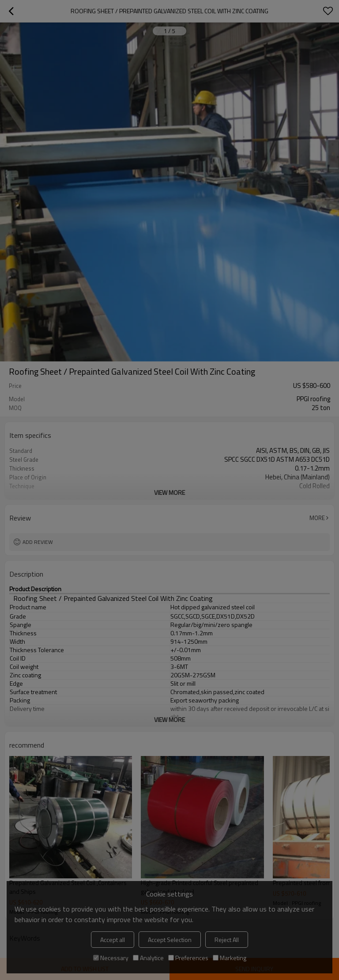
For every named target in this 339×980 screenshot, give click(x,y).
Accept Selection (170, 940)
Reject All (227, 940)
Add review (38, 542)
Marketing (230, 958)
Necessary (111, 958)
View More (169, 492)
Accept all (113, 940)
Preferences (188, 958)
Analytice (148, 958)
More (317, 518)
